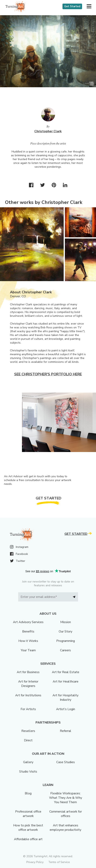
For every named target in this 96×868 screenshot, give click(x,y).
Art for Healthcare (66, 682)
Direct (28, 740)
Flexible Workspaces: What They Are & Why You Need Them (66, 798)
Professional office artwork (28, 814)
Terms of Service (59, 862)
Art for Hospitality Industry (65, 698)
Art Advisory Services (28, 622)
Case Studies (66, 762)
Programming (66, 641)
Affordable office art (28, 839)
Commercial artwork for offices (66, 814)
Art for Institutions (28, 695)
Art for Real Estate (66, 672)
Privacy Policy (35, 862)
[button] (89, 7)
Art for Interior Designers (28, 684)
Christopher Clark (48, 131)
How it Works (28, 641)
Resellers (28, 731)
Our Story (65, 631)
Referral (66, 731)
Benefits (28, 631)
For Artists (28, 709)
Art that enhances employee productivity (65, 828)
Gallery (28, 762)
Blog (28, 793)
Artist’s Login (66, 709)
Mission (66, 622)
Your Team (28, 650)
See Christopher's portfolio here (48, 374)
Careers (65, 650)
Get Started (72, 6)
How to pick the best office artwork (28, 828)
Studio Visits (28, 772)
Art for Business (28, 672)
